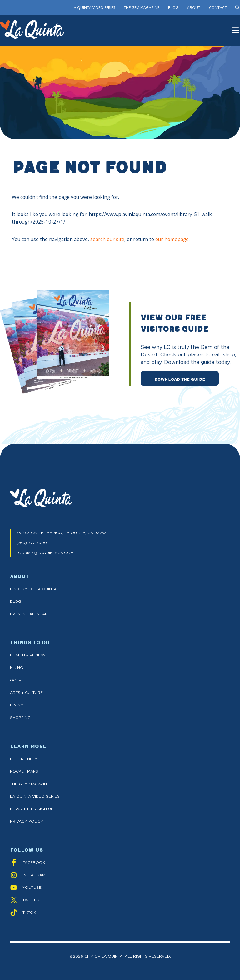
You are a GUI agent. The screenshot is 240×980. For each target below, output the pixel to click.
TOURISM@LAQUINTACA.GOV (45, 553)
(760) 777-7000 (32, 543)
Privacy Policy (27, 821)
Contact (218, 8)
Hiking (17, 668)
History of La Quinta (33, 589)
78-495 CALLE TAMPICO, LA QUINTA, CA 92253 (61, 533)
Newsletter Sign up (32, 809)
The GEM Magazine (30, 784)
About (194, 8)
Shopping (20, 718)
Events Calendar (29, 614)
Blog (173, 8)
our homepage (172, 239)
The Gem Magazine (142, 8)
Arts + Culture (26, 693)
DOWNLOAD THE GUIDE (180, 379)
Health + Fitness (28, 655)
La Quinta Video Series (93, 8)
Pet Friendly (24, 759)
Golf (16, 680)
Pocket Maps (24, 771)
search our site (107, 239)
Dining (17, 705)
